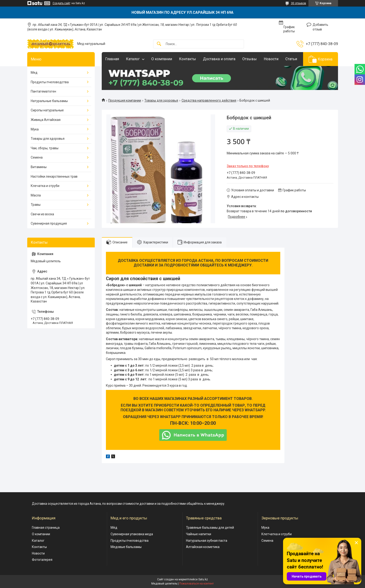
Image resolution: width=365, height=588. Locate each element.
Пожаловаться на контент (196, 584)
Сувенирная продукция (49, 223)
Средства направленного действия (209, 100)
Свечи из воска (42, 214)
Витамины (39, 167)
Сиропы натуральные (47, 110)
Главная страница (46, 528)
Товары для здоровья (161, 100)
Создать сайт (61, 3)
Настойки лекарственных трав (54, 176)
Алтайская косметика (203, 547)
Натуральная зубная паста (207, 541)
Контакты (188, 59)
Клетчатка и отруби (277, 534)
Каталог (133, 59)
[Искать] (159, 44)
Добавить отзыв (320, 27)
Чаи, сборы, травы (45, 148)
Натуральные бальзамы (49, 101)
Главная (112, 59)
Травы (36, 205)
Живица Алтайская (46, 120)
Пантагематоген (43, 91)
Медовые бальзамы (126, 547)
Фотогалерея (42, 560)
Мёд (114, 528)
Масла (36, 195)
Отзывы (250, 59)
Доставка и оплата (219, 59)
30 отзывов (299, 3)
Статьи (291, 59)
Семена (37, 157)
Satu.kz (203, 579)
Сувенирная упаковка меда (132, 534)
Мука (35, 129)
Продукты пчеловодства (50, 82)
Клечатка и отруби (45, 186)
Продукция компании (125, 100)
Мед (34, 73)
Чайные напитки (199, 534)
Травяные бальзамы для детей (210, 528)
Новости (271, 59)
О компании (162, 59)
